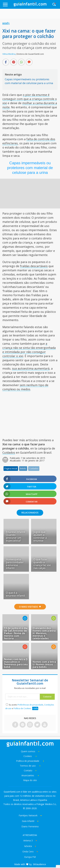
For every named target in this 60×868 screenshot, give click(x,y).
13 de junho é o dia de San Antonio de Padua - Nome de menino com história (16, 633)
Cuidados (9, 453)
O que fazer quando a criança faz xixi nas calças (42, 564)
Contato (28, 770)
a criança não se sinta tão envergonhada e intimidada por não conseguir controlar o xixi (29, 350)
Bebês (6, 24)
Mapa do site (30, 780)
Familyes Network (28, 815)
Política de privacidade (28, 761)
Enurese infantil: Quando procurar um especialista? (16, 536)
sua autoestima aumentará (31, 368)
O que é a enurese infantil (15, 594)
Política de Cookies (22, 708)
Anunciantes (28, 775)
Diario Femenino (30, 826)
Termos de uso (28, 766)
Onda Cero (28, 851)
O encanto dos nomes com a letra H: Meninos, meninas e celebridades (44, 633)
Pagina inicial (11, 468)
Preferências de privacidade (30, 705)
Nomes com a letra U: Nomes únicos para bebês (44, 664)
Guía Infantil (28, 821)
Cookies (28, 756)
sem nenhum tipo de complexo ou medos (25, 387)
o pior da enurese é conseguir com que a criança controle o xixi (30, 99)
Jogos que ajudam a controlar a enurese (40, 536)
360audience (39, 864)
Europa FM (30, 857)
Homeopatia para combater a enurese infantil (15, 564)
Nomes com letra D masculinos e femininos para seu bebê (16, 663)
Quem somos (28, 751)
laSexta (28, 846)
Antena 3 (28, 840)
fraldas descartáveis (34, 266)
